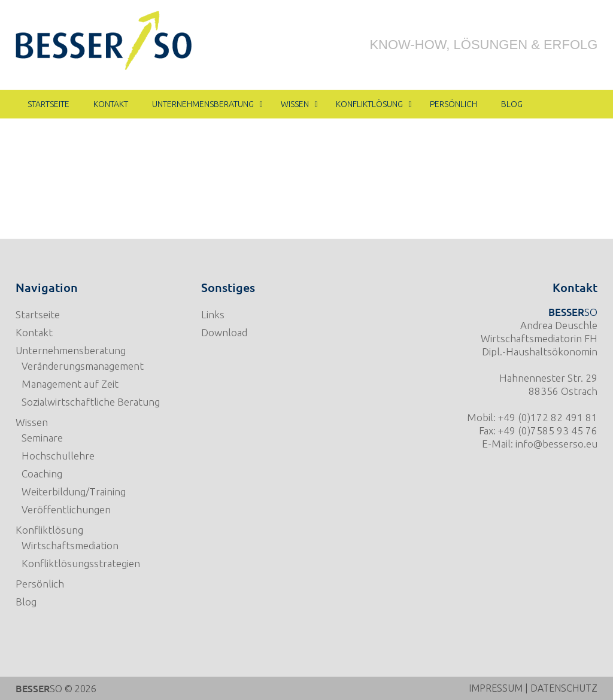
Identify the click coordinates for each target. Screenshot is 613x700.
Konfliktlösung (49, 530)
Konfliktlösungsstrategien (81, 563)
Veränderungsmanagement (83, 366)
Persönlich (40, 584)
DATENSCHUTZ (564, 688)
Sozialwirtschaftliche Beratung (91, 402)
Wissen (32, 422)
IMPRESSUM (496, 688)
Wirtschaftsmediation (70, 545)
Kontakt (34, 332)
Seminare (42, 438)
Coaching (42, 474)
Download (224, 332)
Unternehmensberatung (71, 350)
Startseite (38, 314)
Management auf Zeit (70, 384)
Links (213, 314)
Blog (26, 602)
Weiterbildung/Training (74, 491)
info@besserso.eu (556, 444)
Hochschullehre (58, 456)
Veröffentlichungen (66, 509)
